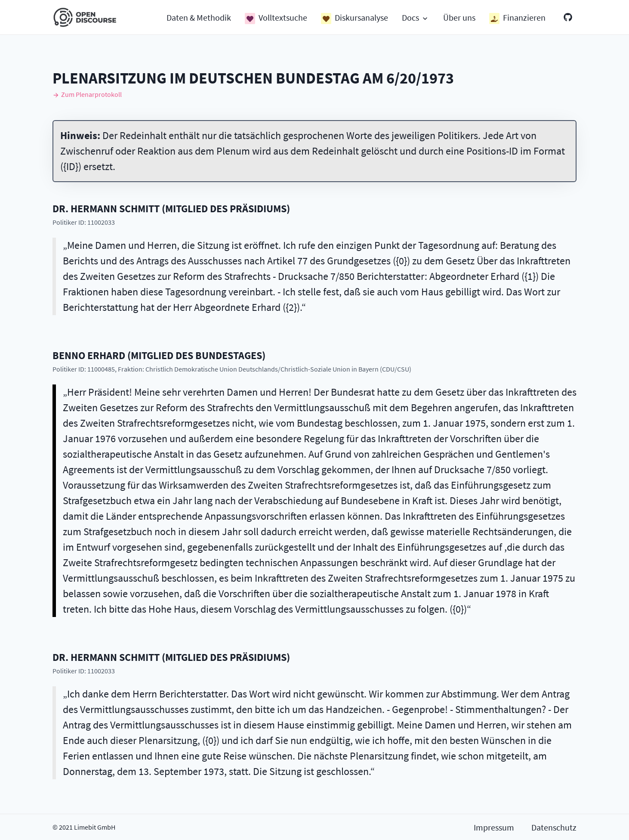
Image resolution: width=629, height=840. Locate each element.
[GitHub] (568, 17)
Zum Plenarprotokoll (87, 94)
